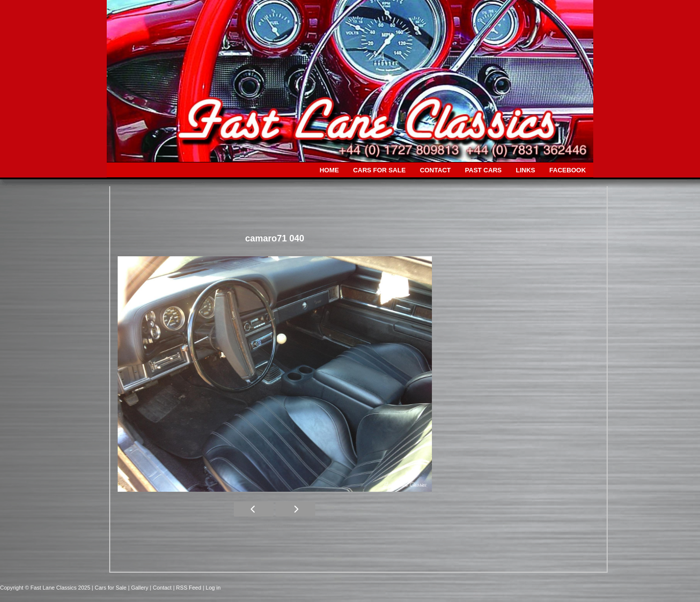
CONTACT (435, 170)
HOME (329, 170)
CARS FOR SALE (379, 170)
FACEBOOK (568, 170)
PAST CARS (484, 170)
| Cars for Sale (110, 588)
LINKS (525, 170)
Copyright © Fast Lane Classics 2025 (46, 588)
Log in (213, 588)
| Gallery (139, 588)
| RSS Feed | (190, 588)
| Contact (162, 588)
